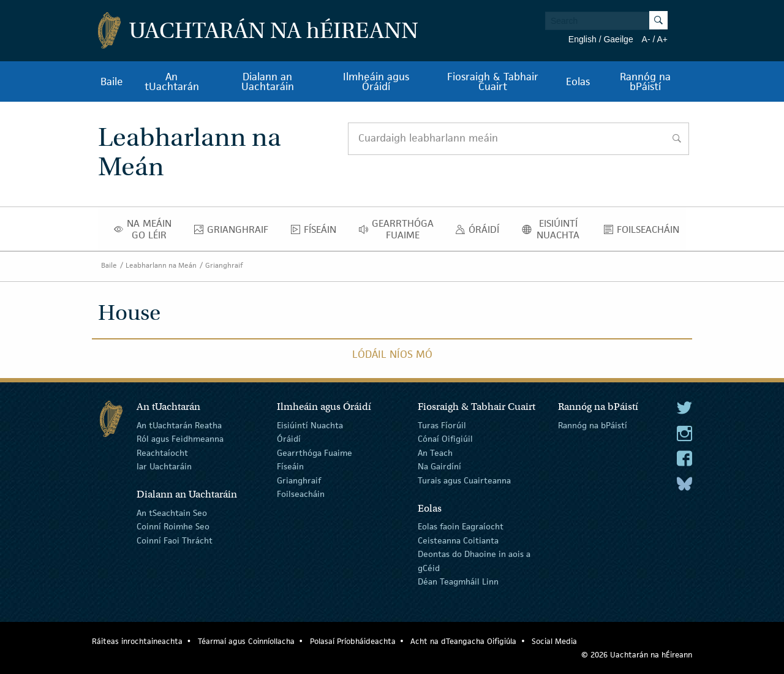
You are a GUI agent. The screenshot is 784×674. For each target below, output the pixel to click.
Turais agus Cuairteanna (464, 480)
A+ (662, 39)
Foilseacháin (645, 232)
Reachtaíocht (162, 453)
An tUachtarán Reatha (179, 425)
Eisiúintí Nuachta (555, 229)
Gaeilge (618, 39)
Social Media (554, 641)
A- (646, 39)
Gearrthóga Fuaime (400, 229)
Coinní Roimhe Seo (173, 526)
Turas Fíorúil (442, 425)
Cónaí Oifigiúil (445, 439)
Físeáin (317, 232)
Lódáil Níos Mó (392, 354)
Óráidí (481, 232)
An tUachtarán (172, 81)
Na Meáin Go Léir (146, 229)
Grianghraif (235, 232)
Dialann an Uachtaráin (268, 81)
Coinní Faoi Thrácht (175, 540)
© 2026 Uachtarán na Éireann (637, 655)
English (582, 39)
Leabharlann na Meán (161, 265)
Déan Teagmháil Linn (458, 581)
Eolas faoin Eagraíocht (461, 526)
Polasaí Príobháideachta (353, 641)
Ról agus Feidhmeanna (180, 439)
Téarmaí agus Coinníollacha (246, 641)
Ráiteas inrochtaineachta (137, 641)
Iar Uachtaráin (164, 466)
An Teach (435, 453)
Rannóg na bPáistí (645, 81)
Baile (112, 81)
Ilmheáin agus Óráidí (376, 81)
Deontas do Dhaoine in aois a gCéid (474, 561)
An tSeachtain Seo (172, 513)
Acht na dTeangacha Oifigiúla (463, 641)
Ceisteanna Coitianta (458, 540)
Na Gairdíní (439, 466)
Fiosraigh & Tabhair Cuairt (493, 81)
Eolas (578, 81)
